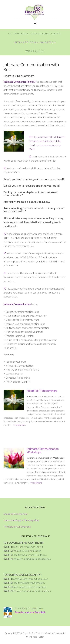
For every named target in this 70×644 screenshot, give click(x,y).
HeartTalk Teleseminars (42, 391)
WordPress (32, 637)
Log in (41, 637)
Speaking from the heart (16, 514)
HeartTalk (35, 12)
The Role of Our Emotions (17, 527)
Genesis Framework (55, 633)
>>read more (18, 425)
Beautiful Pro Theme (33, 633)
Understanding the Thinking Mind (21, 520)
